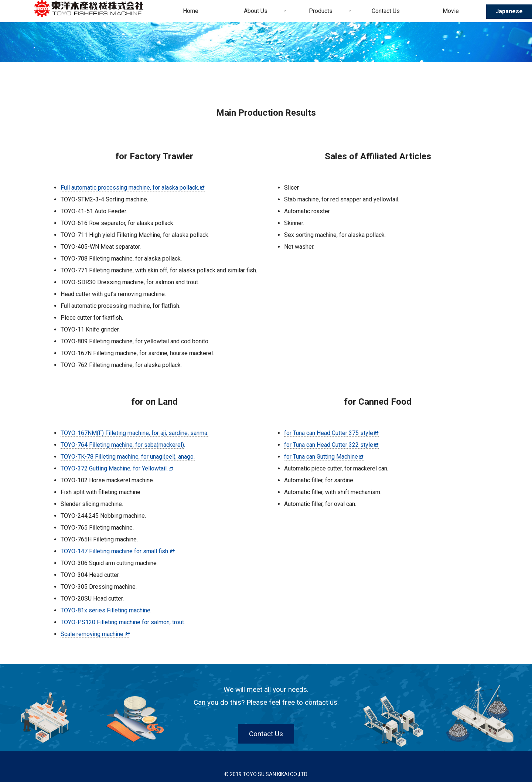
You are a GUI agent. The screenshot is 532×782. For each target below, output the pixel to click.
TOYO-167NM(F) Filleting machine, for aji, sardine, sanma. (134, 433)
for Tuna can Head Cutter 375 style (331, 433)
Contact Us (266, 734)
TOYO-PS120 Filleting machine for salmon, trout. (123, 622)
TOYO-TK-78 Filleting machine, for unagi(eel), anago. (128, 457)
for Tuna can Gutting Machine (324, 457)
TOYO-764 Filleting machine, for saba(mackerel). (123, 445)
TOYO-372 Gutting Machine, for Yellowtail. (117, 468)
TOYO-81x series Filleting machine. (106, 610)
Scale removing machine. (95, 634)
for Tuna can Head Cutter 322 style (331, 445)
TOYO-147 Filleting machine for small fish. (118, 551)
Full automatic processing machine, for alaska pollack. (133, 188)
